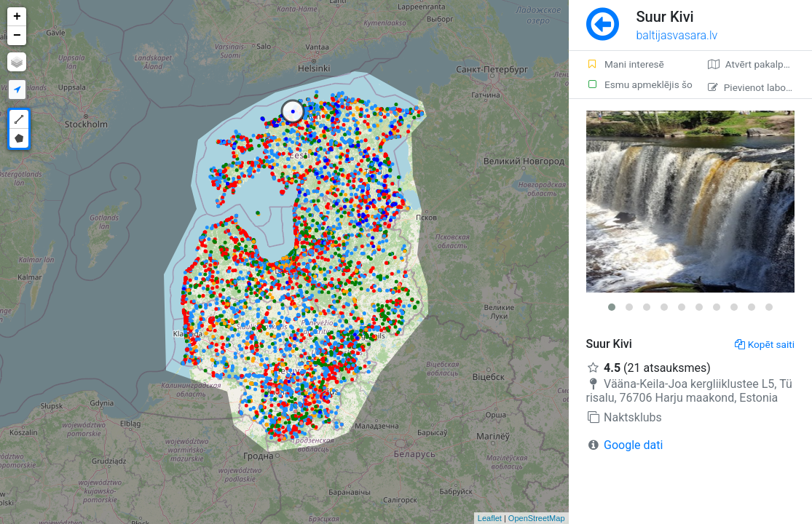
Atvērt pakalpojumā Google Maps (760, 64)
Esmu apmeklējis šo (638, 84)
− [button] (17, 36)
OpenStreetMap (537, 518)
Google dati (633, 445)
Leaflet (490, 518)
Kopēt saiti (765, 344)
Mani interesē (625, 64)
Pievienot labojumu (758, 87)
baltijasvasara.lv (677, 35)
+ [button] (17, 17)
